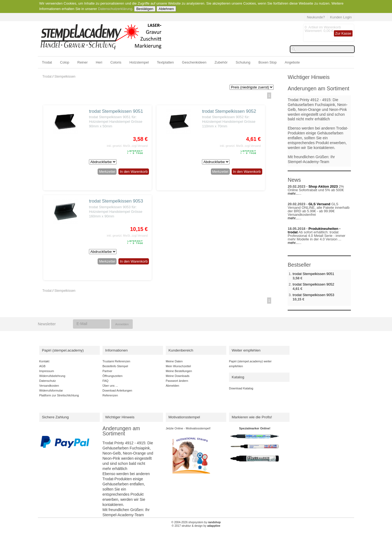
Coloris (116, 62)
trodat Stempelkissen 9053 (116, 201)
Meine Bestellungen (179, 371)
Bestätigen (145, 9)
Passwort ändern (177, 381)
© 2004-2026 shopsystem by (196, 522)
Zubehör (221, 62)
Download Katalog (241, 388)
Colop (65, 62)
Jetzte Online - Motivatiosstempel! (188, 428)
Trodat (47, 62)
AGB (42, 366)
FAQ (105, 381)
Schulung (243, 62)
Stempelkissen (65, 77)
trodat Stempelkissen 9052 (229, 111)
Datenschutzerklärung (115, 9)
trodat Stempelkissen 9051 (116, 111)
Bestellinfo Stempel (115, 366)
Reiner (82, 62)
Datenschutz (47, 381)
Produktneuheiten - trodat (314, 230)
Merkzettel (107, 172)
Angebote (292, 62)
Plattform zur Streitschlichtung (59, 395)
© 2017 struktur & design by (196, 526)
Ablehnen (166, 9)
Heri (99, 62)
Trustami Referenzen (116, 361)
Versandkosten (49, 386)
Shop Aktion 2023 (323, 186)
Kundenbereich (181, 350)
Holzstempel (139, 62)
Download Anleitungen (117, 390)
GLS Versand (319, 204)
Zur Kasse (343, 33)
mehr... (293, 193)
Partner (107, 371)
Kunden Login (341, 17)
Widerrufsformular (51, 390)
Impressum (47, 371)
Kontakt (44, 361)
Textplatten (165, 62)
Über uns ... (110, 386)
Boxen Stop (268, 62)
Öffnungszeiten (112, 376)
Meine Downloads (178, 376)
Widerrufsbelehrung (52, 376)
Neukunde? (316, 17)
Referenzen (110, 395)
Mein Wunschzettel (178, 366)
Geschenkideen (194, 62)
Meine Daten (174, 361)
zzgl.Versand (140, 146)
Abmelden (172, 386)
